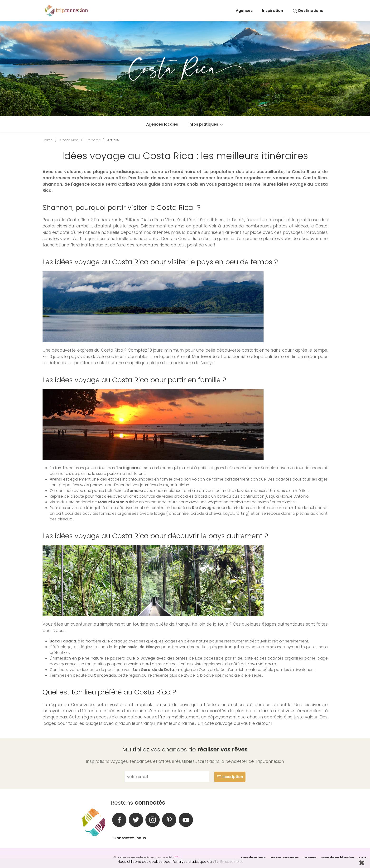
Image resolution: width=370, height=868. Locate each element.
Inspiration (273, 11)
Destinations (308, 11)
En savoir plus (232, 862)
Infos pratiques (206, 124)
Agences (244, 11)
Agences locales (162, 124)
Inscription (230, 777)
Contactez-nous (130, 838)
